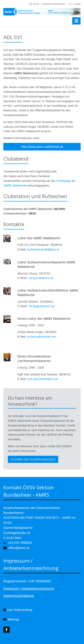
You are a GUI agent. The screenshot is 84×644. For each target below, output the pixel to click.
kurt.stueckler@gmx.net (43, 379)
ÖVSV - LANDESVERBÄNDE (49, 4)
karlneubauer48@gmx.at (43, 249)
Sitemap (11, 619)
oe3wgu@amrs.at (42, 306)
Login (77, 4)
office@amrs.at (19, 548)
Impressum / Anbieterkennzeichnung (29, 589)
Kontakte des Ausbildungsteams (33, 459)
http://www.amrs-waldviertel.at (42, 147)
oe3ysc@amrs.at (41, 278)
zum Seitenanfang (18, 610)
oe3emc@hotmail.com (42, 337)
